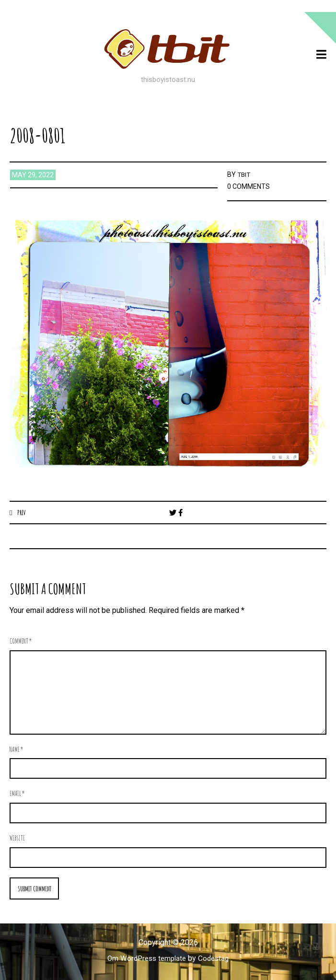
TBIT (244, 174)
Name (17, 750)
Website (17, 838)
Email (17, 794)
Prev (22, 512)
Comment (21, 641)
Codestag (216, 959)
